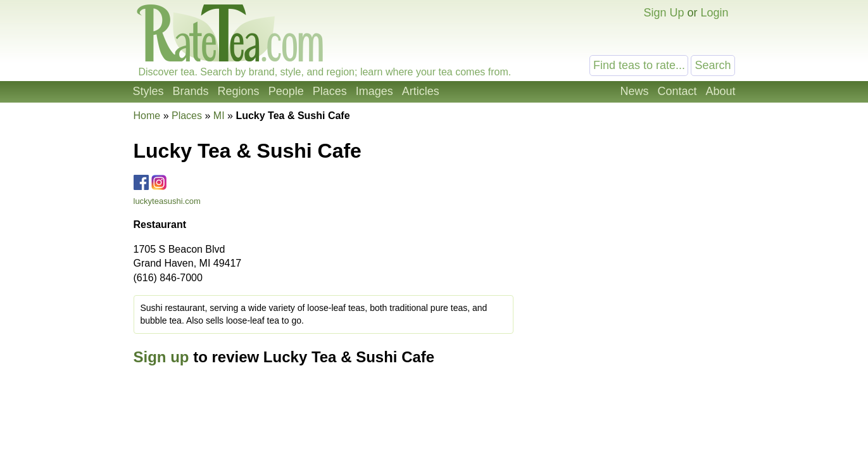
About (720, 91)
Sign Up (664, 13)
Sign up (161, 357)
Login (714, 13)
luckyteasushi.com (167, 201)
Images (374, 91)
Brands (191, 91)
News (634, 91)
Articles (421, 91)
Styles (148, 91)
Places (330, 91)
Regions (239, 91)
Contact (677, 91)
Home (147, 116)
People (286, 91)
